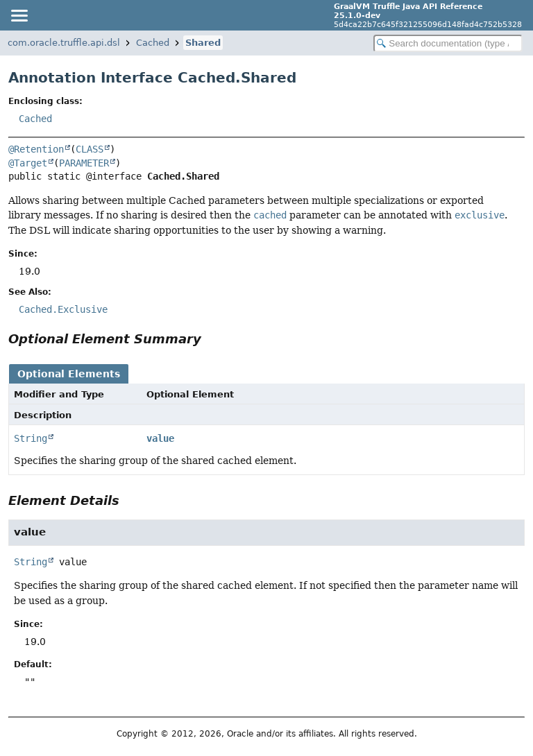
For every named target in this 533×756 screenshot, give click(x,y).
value (160, 438)
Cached (153, 43)
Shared (203, 43)
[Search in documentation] (448, 43)
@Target (28, 163)
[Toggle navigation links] (19, 15)
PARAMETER (84, 163)
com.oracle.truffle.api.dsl (64, 43)
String (31, 438)
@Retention (36, 149)
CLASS (90, 149)
